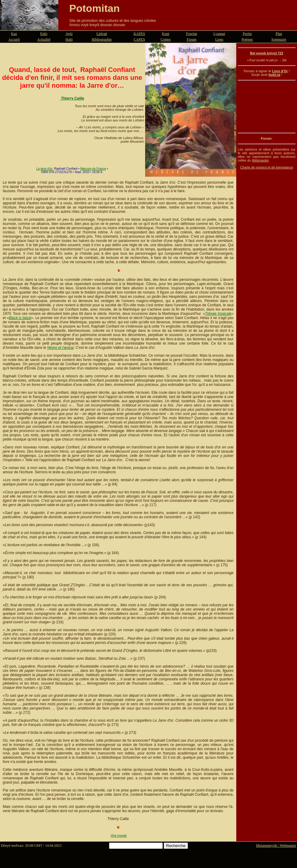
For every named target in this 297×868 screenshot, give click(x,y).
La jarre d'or (44, 169)
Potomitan (94, 8)
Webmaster (260, 160)
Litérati (102, 34)
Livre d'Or (280, 71)
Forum (192, 39)
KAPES (139, 34)
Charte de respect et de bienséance (267, 167)
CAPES (139, 39)
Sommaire (279, 39)
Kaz (14, 34)
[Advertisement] (267, 107)
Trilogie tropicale (218, 314)
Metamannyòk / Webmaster (276, 846)
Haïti (69, 39)
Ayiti (69, 34)
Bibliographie (102, 39)
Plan (279, 34)
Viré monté (119, 836)
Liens (219, 39)
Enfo (44, 34)
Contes (166, 39)
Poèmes (247, 39)
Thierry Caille (73, 98)
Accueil (14, 39)
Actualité (44, 39)
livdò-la (274, 75)
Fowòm (191, 34)
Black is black (20, 318)
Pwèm (247, 34)
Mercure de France (93, 169)
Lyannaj (219, 34)
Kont (166, 34)
